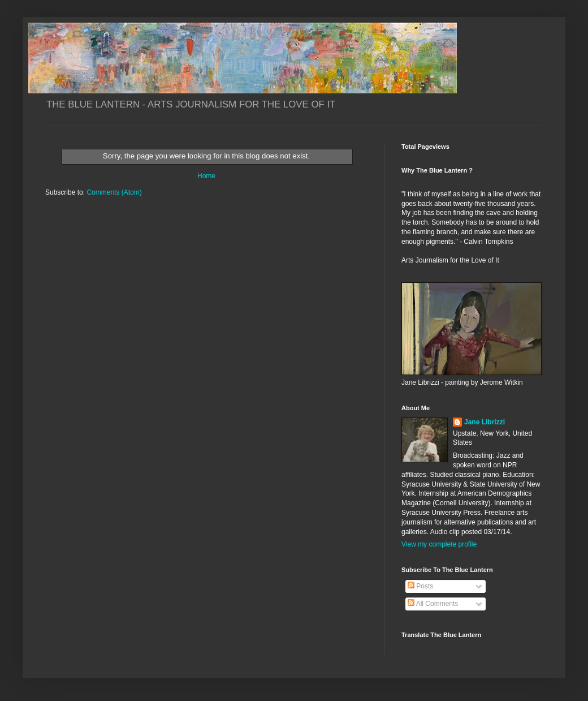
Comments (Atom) (114, 192)
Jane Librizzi (485, 422)
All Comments (433, 604)
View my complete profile (439, 544)
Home (206, 176)
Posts (420, 586)
